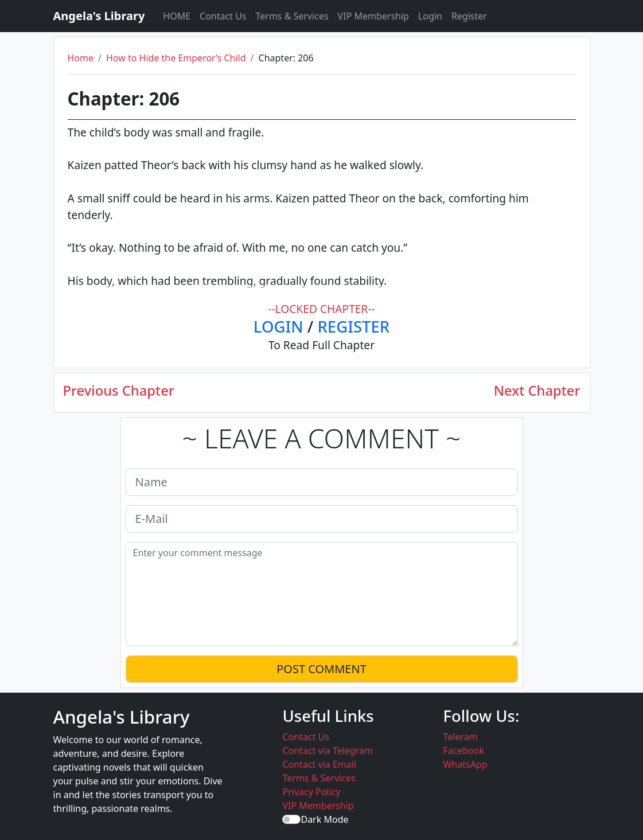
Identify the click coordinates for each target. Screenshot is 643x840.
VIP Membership (373, 16)
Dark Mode (324, 819)
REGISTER (353, 327)
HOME (177, 16)
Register (469, 16)
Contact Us (223, 16)
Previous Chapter (119, 391)
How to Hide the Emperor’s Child (176, 58)
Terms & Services (292, 16)
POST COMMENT (321, 669)
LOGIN (278, 327)
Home (81, 58)
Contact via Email (319, 764)
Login (430, 16)
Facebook (463, 751)
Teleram (460, 737)
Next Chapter (537, 391)
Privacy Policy (311, 792)
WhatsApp (465, 764)
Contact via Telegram (327, 751)
